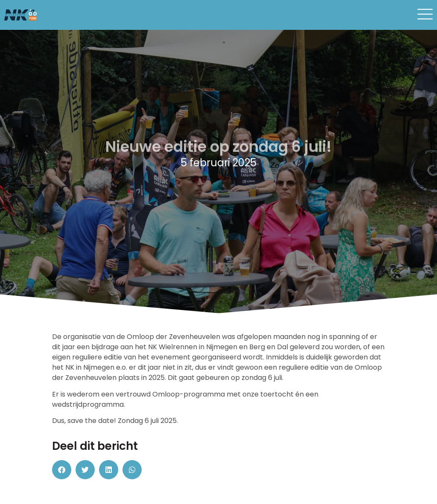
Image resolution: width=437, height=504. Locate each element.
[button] (62, 470)
